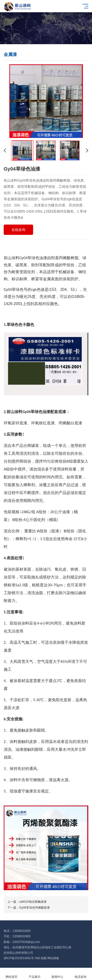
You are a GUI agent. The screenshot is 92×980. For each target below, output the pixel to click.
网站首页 (12, 974)
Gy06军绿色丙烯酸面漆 (34, 908)
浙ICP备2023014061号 (19, 958)
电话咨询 (80, 974)
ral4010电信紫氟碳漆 (33, 902)
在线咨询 (18, 230)
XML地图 (41, 958)
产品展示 (35, 974)
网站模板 (53, 958)
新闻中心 (58, 974)
